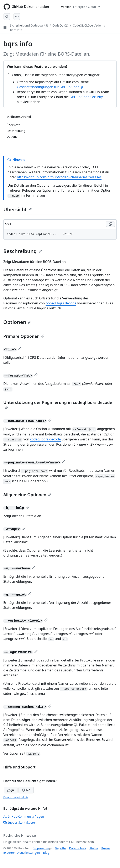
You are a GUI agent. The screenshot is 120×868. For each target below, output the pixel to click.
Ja (11, 790)
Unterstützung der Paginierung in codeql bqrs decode (58, 404)
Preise (105, 848)
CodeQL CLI (60, 25)
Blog (46, 853)
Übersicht (18, 209)
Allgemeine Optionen (27, 495)
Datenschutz (78, 848)
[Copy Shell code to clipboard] (110, 224)
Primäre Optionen (24, 336)
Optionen (17, 322)
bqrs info (16, 30)
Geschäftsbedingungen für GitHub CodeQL (50, 87)
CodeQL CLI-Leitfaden (88, 25)
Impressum (41, 848)
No (26, 790)
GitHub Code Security (86, 97)
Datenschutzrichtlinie (16, 797)
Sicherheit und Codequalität (29, 25)
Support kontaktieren (20, 822)
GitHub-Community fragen (24, 816)
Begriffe (60, 848)
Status (94, 848)
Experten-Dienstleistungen (22, 853)
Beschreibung (23, 251)
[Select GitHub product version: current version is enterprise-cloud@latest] (81, 7)
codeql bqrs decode (61, 303)
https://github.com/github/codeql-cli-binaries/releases (59, 177)
